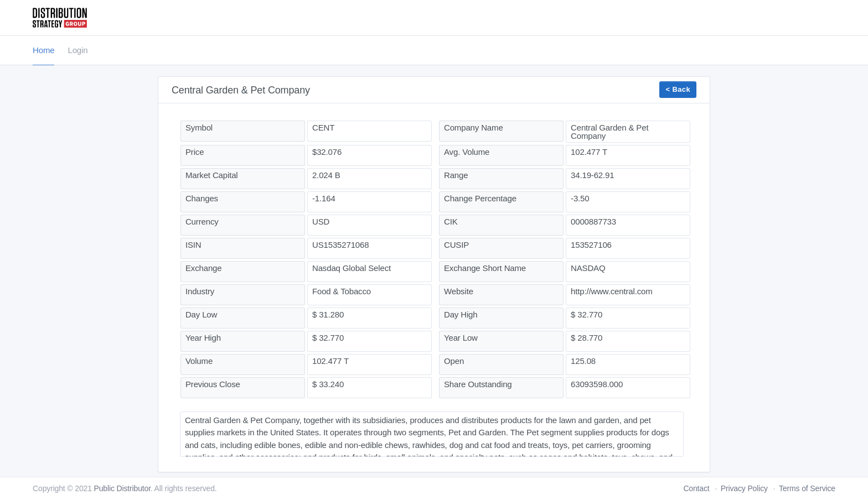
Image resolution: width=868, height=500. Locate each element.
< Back (678, 89)
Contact (696, 488)
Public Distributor (122, 488)
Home (43, 50)
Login (77, 50)
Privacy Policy (744, 488)
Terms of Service (807, 488)
